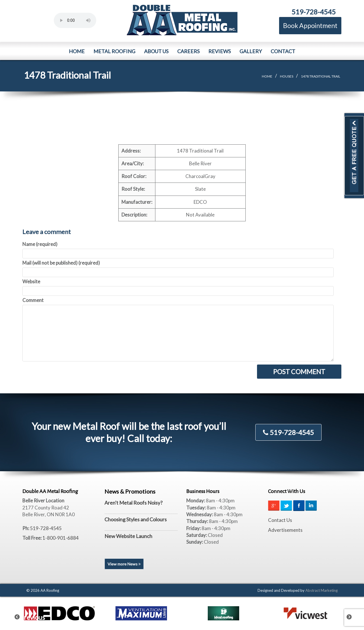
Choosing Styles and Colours (136, 519)
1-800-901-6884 (61, 538)
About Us (156, 51)
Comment (33, 300)
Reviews (220, 51)
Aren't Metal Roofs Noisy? (133, 503)
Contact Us (280, 520)
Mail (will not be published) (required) (61, 263)
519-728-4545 (314, 12)
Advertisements (285, 530)
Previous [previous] (21, 616)
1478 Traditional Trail (321, 76)
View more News (124, 564)
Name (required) (40, 244)
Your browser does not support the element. (75, 20)
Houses (287, 76)
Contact (283, 51)
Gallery (251, 51)
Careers (188, 51)
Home (77, 51)
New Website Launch (128, 536)
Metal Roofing (114, 51)
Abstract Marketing (322, 590)
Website (31, 281)
